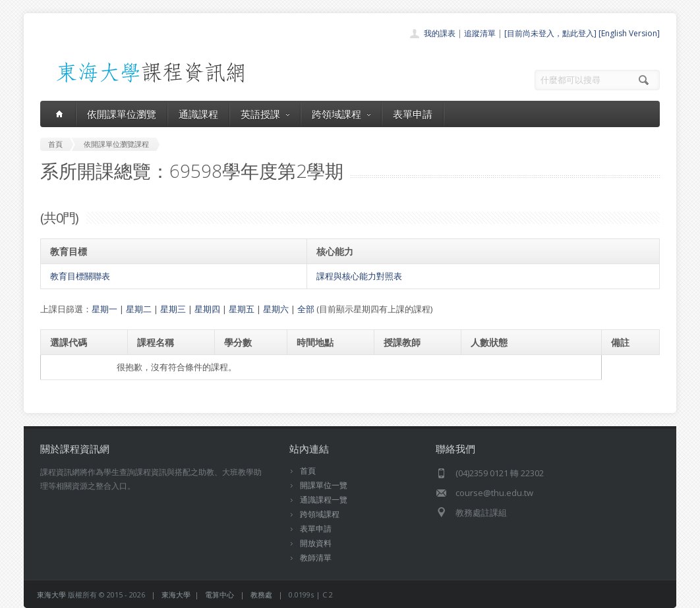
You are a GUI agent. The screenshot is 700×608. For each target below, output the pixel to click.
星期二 (139, 309)
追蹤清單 (480, 33)
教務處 (261, 594)
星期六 (276, 309)
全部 (306, 309)
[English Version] (629, 33)
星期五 (242, 309)
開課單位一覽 (324, 485)
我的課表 (440, 33)
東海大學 (51, 594)
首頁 (308, 471)
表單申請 (413, 114)
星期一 (104, 309)
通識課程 (198, 114)
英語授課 (265, 114)
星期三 (173, 309)
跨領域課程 (341, 114)
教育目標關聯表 (80, 276)
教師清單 (316, 558)
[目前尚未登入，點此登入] (550, 33)
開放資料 (316, 543)
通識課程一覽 (324, 500)
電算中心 (219, 594)
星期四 (207, 309)
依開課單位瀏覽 (122, 114)
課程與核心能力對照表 (359, 276)
